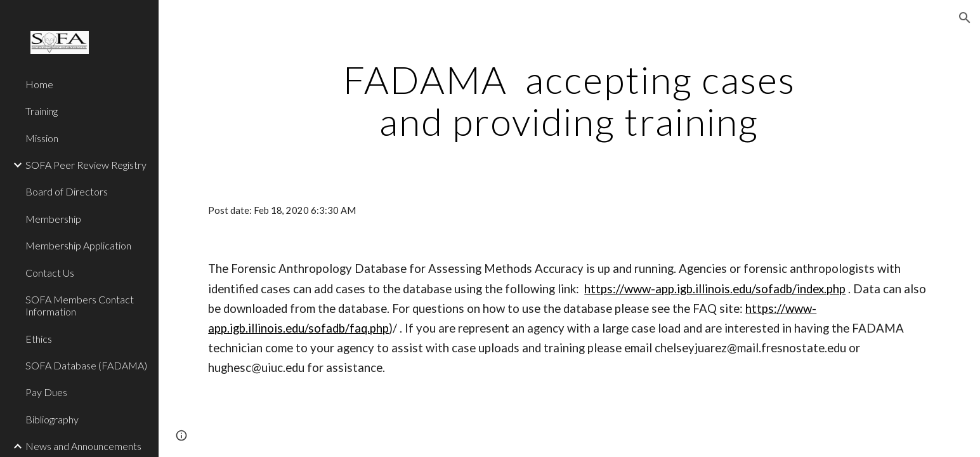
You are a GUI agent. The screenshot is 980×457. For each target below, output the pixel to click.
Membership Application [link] (78, 245)
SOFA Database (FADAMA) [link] (86, 365)
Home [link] (39, 84)
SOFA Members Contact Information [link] (80, 305)
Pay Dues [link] (46, 392)
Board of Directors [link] (67, 191)
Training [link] (42, 111)
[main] (570, 100)
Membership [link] (53, 219)
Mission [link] (42, 138)
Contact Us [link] (50, 273)
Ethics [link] (39, 339)
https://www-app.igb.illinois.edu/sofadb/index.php (715, 289)
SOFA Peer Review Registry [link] (86, 165)
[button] (965, 18)
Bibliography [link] (52, 419)
